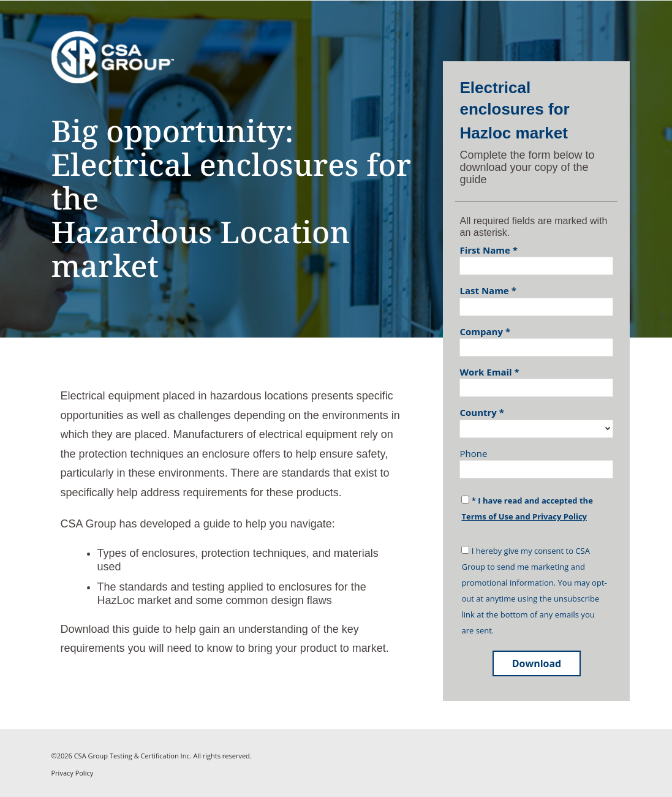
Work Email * (489, 372)
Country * (482, 412)
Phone (473, 453)
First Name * (488, 250)
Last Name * (488, 290)
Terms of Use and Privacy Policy (524, 516)
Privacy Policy (73, 773)
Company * (485, 331)
